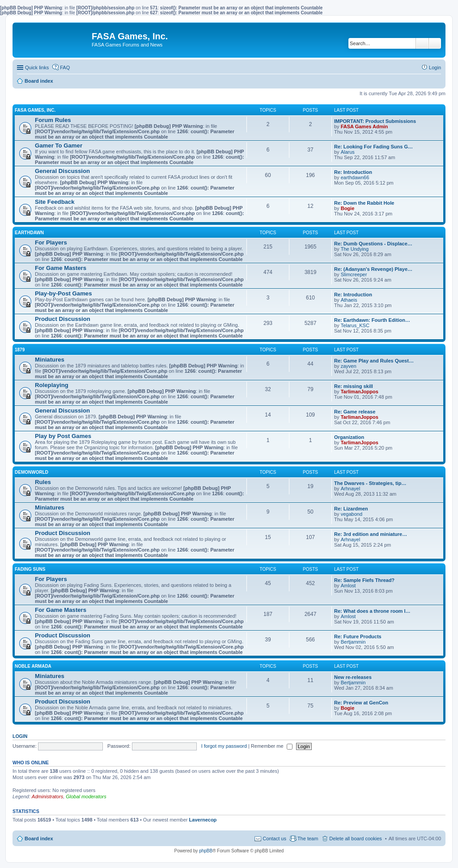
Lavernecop (203, 820)
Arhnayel (350, 489)
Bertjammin (353, 642)
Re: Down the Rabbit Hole (364, 203)
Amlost (348, 586)
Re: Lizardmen (351, 509)
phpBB (206, 851)
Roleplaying (52, 385)
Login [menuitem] (435, 67)
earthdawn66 (355, 177)
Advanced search (435, 43)
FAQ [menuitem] (65, 67)
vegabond (352, 514)
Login (20, 736)
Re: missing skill (354, 386)
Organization (349, 437)
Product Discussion (63, 319)
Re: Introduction (353, 172)
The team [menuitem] (308, 839)
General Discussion (62, 171)
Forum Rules (53, 120)
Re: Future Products (358, 636)
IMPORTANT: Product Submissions (375, 121)
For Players (51, 242)
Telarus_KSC (355, 325)
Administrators (47, 796)
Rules (43, 482)
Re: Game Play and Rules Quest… (374, 361)
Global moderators (86, 796)
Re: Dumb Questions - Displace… (373, 244)
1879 (20, 350)
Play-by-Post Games (64, 293)
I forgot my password (224, 746)
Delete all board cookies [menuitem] (355, 839)
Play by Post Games (63, 436)
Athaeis (349, 300)
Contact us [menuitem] (274, 839)
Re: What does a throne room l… (372, 611)
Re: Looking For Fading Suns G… (373, 147)
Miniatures (50, 360)
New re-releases (353, 677)
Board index (39, 839)
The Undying (355, 249)
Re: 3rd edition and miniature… (371, 534)
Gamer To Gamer (59, 145)
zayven (349, 366)
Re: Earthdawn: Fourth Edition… (372, 320)
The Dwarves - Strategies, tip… (370, 483)
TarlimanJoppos (360, 392)
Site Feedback (55, 202)
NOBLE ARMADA (33, 666)
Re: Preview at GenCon (361, 703)
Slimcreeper (354, 274)
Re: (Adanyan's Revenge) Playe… (373, 269)
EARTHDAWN (29, 233)
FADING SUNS (30, 569)
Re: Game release (355, 412)
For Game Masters (61, 268)
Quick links (37, 67)
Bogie (348, 208)
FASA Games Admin (365, 126)
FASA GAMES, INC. (35, 110)
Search (422, 43)
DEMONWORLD (32, 472)
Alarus (348, 152)
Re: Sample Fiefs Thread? (364, 580)
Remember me (272, 746)
